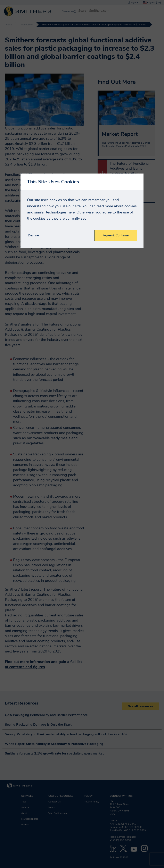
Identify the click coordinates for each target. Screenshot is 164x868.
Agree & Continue (116, 235)
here (71, 212)
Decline (33, 235)
